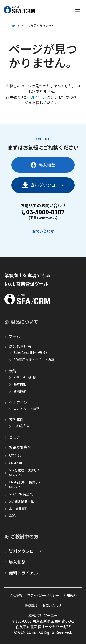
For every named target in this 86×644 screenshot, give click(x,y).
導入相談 (43, 165)
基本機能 (20, 384)
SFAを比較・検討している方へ (25, 472)
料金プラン (18, 402)
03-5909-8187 (43, 212)
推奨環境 (31, 605)
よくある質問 (19, 508)
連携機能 (20, 391)
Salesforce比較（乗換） (31, 352)
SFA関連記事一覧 (21, 501)
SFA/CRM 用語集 (21, 494)
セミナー (16, 437)
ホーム (14, 336)
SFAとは (15, 456)
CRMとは (16, 463)
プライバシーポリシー (43, 595)
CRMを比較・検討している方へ (25, 484)
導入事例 (16, 420)
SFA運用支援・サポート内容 (34, 360)
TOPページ (37, 97)
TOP (12, 26)
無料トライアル (23, 573)
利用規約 (70, 595)
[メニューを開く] (77, 10)
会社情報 (16, 595)
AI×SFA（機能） (26, 377)
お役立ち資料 (20, 447)
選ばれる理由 (20, 346)
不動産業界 (22, 426)
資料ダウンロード (43, 185)
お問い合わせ (43, 231)
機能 (13, 371)
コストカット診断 (26, 409)
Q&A (12, 515)
